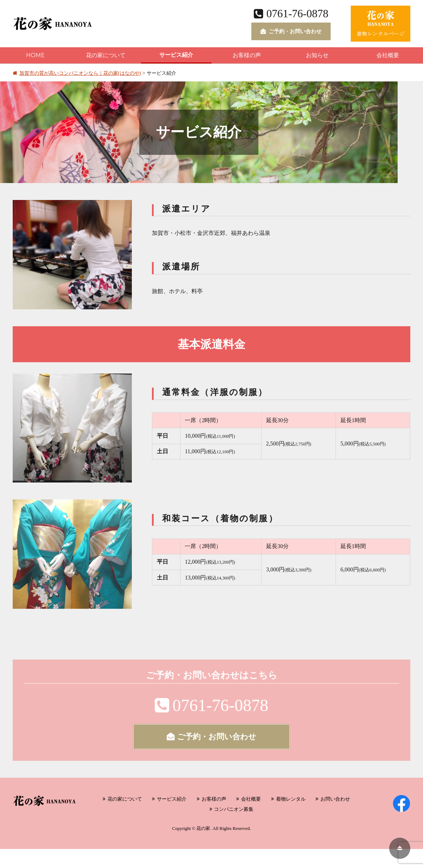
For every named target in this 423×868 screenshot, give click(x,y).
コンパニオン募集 (234, 809)
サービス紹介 (176, 55)
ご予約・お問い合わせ (291, 31)
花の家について (106, 55)
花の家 (203, 828)
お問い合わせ (335, 799)
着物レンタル (291, 799)
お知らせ (317, 55)
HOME (35, 55)
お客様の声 (247, 55)
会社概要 (388, 55)
